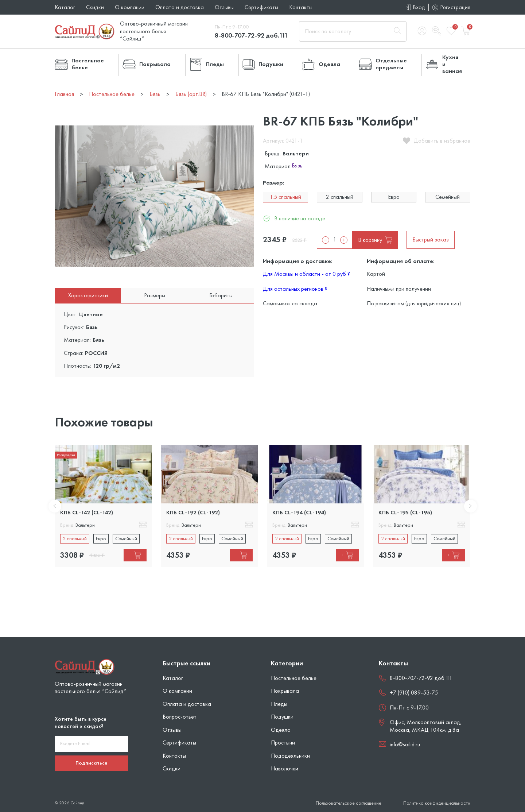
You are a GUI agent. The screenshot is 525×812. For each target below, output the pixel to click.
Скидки (95, 7)
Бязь (297, 166)
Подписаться (91, 763)
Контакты (301, 7)
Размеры (155, 295)
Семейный (448, 197)
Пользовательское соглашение (349, 803)
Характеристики (88, 295)
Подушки (282, 717)
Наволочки (285, 768)
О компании (130, 7)
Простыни (283, 743)
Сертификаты (261, 7)
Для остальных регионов (295, 289)
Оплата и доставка (180, 7)
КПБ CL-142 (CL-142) (87, 512)
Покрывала (285, 691)
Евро (394, 197)
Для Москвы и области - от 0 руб (306, 274)
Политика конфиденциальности (437, 803)
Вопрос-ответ (180, 717)
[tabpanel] (103, 506)
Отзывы (224, 7)
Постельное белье (294, 678)
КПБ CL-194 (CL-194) (299, 512)
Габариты (221, 295)
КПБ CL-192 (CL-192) (193, 512)
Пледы (279, 704)
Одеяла (281, 730)
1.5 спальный (285, 197)
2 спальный (340, 197)
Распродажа (66, 455)
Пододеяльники (290, 756)
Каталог (65, 7)
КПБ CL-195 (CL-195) (405, 512)
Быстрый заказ (431, 239)
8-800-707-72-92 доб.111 (251, 35)
